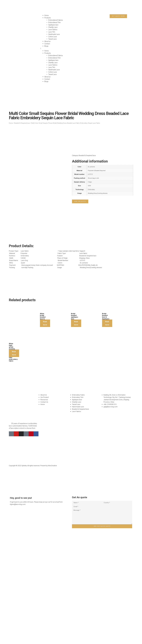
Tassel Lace (52, 39)
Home (46, 15)
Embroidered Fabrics (56, 20)
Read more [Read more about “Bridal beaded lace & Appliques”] (107, 424)
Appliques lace (53, 25)
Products (48, 18)
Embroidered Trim (54, 22)
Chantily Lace (53, 27)
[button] (55, 48)
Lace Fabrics (53, 30)
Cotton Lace (53, 37)
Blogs (46, 46)
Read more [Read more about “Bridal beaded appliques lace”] (76, 424)
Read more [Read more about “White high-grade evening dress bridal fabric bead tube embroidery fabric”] (14, 454)
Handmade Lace (54, 34)
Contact (47, 44)
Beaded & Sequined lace (22, 123)
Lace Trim (52, 32)
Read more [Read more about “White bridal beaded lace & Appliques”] (45, 424)
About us (47, 41)
